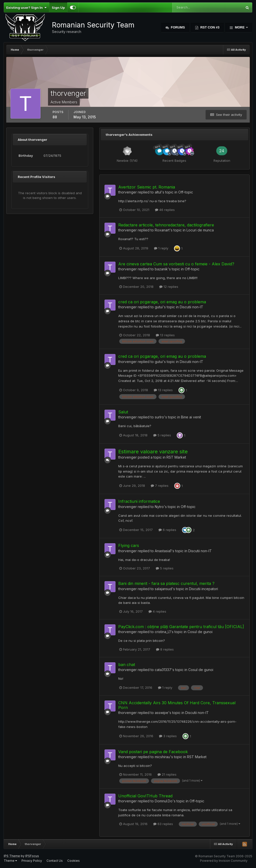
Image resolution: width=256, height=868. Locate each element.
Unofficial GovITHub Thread (145, 796)
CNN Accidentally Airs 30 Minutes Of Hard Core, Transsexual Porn (177, 705)
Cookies (73, 861)
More (240, 27)
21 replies (167, 774)
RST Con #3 (209, 27)
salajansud (163, 589)
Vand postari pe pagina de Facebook (153, 752)
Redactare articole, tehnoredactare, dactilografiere (166, 225)
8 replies (165, 649)
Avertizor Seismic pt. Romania (147, 187)
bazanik (161, 269)
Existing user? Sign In (26, 7)
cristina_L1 (163, 632)
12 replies (169, 287)
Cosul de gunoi (200, 632)
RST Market (176, 457)
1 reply (161, 248)
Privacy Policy (32, 861)
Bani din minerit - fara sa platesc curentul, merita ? (166, 583)
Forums (177, 27)
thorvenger (127, 192)
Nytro (159, 507)
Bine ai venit (191, 417)
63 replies (163, 824)
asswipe (161, 713)
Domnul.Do (164, 801)
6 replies (167, 530)
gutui (159, 307)
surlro (159, 417)
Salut (123, 412)
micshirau (162, 757)
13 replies (165, 335)
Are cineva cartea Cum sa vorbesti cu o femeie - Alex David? (176, 264)
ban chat (127, 665)
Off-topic (186, 192)
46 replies (165, 210)
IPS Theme (12, 856)
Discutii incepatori (203, 589)
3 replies (168, 736)
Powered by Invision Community (224, 861)
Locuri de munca (200, 230)
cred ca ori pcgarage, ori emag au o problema (162, 302)
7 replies (160, 486)
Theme (10, 861)
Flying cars (129, 545)
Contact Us (55, 861)
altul (158, 192)
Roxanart (162, 230)
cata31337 (163, 670)
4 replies (157, 611)
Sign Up (58, 7)
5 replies (162, 435)
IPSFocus (32, 856)
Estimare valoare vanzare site (153, 452)
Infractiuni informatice (139, 501)
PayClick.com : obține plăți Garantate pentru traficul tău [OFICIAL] (181, 627)
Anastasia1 (163, 551)
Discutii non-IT (191, 307)
